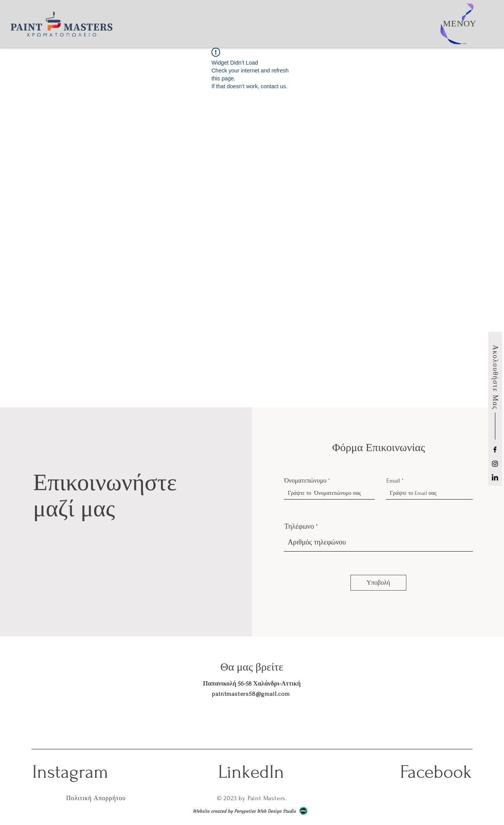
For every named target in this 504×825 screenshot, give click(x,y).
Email (393, 481)
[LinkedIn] (495, 478)
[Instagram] (495, 464)
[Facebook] (495, 450)
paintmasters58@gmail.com (251, 694)
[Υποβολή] (378, 583)
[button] (460, 24)
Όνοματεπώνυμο (305, 481)
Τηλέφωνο (299, 527)
